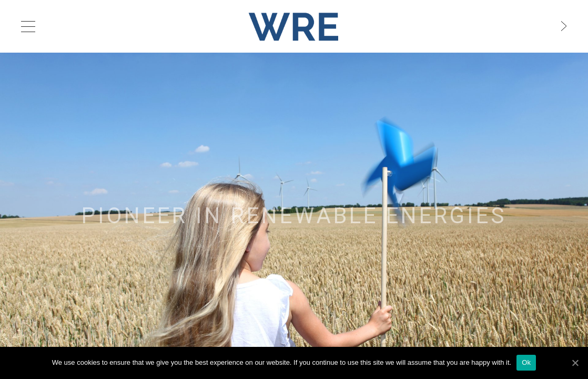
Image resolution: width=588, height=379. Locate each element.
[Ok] (575, 363)
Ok (526, 362)
